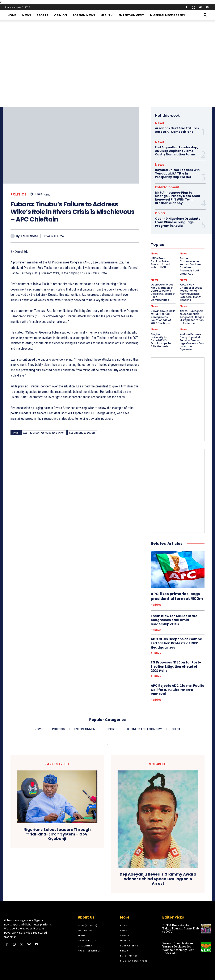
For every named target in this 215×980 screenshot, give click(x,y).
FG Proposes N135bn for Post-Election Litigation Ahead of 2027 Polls (176, 665)
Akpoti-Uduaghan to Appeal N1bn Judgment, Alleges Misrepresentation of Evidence (192, 316)
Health (107, 15)
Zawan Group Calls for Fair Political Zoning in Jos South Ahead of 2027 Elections (163, 316)
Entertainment (131, 15)
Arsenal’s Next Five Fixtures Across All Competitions (177, 130)
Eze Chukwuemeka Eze (82, 433)
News (27, 15)
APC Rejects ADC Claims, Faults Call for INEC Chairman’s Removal (177, 688)
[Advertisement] (107, 76)
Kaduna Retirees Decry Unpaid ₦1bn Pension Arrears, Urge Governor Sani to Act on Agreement (192, 341)
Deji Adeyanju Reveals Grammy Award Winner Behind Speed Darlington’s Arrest (158, 877)
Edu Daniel (29, 236)
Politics (18, 194)
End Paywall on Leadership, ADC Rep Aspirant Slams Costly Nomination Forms (176, 151)
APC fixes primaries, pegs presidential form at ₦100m (176, 595)
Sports (43, 15)
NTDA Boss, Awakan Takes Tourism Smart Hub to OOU (181, 927)
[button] (205, 16)
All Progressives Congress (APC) (44, 433)
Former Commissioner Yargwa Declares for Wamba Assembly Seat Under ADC (178, 946)
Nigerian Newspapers (167, 15)
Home (12, 15)
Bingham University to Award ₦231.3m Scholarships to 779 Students (161, 339)
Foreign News (84, 15)
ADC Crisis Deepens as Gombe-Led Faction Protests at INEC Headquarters (177, 642)
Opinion (61, 15)
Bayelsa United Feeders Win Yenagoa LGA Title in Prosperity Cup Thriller (177, 173)
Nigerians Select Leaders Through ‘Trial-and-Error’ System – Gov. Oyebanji (57, 832)
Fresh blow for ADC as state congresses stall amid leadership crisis (174, 619)
